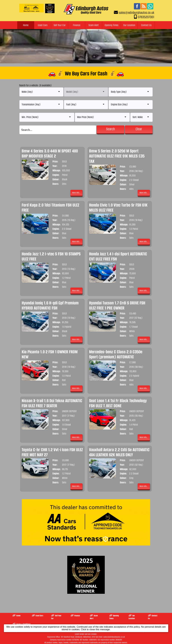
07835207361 (146, 17)
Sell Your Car (60, 25)
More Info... (76, 193)
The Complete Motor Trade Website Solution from (70, 639)
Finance (77, 25)
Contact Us (146, 25)
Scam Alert (94, 25)
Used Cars (43, 25)
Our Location (129, 25)
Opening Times (111, 25)
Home (26, 25)
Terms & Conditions (22, 624)
